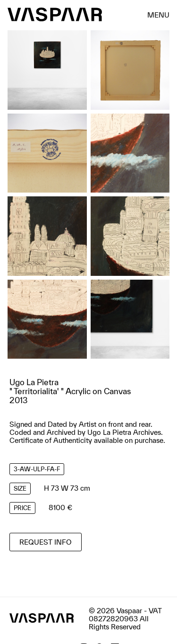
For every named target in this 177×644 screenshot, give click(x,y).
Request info (46, 542)
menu (158, 14)
